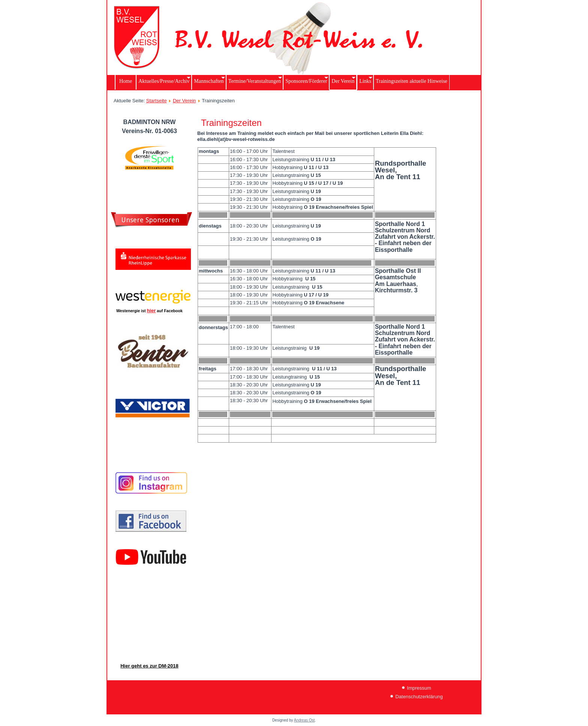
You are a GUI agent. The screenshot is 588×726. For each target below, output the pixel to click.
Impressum (419, 688)
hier (151, 311)
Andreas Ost (304, 720)
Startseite (157, 101)
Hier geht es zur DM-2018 (149, 666)
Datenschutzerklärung (419, 697)
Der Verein (184, 101)
